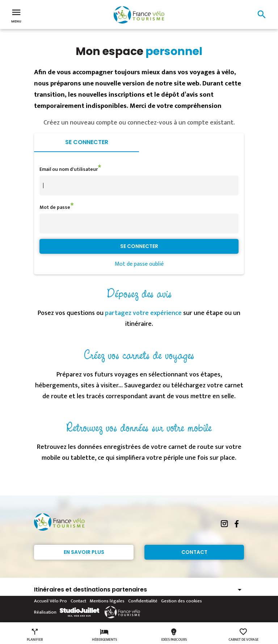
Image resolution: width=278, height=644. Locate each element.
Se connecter (87, 142)
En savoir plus (84, 552)
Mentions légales (107, 601)
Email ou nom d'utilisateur (69, 169)
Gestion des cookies (182, 601)
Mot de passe (55, 207)
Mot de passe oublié (139, 264)
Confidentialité (143, 601)
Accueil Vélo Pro (50, 601)
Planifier (35, 635)
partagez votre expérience (143, 313)
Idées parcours (174, 635)
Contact (194, 552)
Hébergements (104, 635)
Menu (16, 15)
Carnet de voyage (243, 635)
